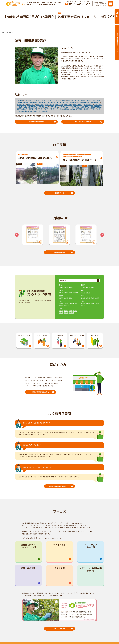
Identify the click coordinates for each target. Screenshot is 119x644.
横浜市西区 (33, 103)
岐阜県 (83, 298)
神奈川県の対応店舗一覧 (83, 122)
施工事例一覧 (59, 193)
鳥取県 (83, 303)
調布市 (44, 101)
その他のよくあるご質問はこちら (59, 486)
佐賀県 (66, 311)
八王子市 (20, 101)
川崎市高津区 (33, 107)
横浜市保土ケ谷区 (62, 103)
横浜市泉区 (68, 105)
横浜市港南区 (21, 105)
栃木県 (88, 287)
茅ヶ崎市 (60, 109)
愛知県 (92, 298)
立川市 (26, 101)
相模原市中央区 (96, 107)
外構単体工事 (59, 545)
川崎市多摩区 (43, 107)
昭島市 (38, 101)
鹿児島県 (71, 313)
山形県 (66, 287)
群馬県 (92, 287)
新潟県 (61, 298)
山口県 (83, 305)
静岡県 (88, 298)
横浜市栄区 (59, 105)
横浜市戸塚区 (95, 103)
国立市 (77, 101)
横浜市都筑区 (88, 105)
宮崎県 (66, 313)
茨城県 (83, 287)
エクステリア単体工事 (91, 546)
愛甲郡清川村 (43, 111)
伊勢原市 (79, 109)
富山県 (83, 293)
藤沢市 (53, 109)
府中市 (32, 101)
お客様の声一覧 (59, 252)
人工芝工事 (59, 569)
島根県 (88, 303)
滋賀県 (61, 303)
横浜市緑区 (40, 105)
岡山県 (92, 303)
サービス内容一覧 (59, 629)
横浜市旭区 (31, 105)
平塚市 (41, 109)
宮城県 (61, 287)
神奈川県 (76, 293)
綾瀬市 (99, 109)
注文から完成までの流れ (41, 392)
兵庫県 (75, 303)
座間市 (93, 109)
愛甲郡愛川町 (33, 111)
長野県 (71, 298)
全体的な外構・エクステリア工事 (28, 546)
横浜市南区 (51, 103)
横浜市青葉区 (78, 105)
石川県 (88, 293)
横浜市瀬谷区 (49, 105)
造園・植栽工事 (28, 569)
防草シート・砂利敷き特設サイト (91, 570)
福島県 (71, 287)
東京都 (71, 293)
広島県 (97, 303)
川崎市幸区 (98, 105)
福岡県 (61, 311)
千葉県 (66, 293)
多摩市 (83, 101)
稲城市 (89, 101)
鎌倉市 (47, 109)
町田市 (50, 101)
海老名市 (87, 109)
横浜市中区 (42, 103)
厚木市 (67, 109)
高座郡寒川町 (22, 111)
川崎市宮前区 (54, 107)
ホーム (3, 33)
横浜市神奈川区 (23, 103)
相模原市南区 (33, 109)
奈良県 (61, 305)
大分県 (61, 313)
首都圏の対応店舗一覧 (36, 122)
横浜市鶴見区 (97, 101)
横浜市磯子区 (74, 103)
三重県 (97, 298)
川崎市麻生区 (64, 107)
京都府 (66, 303)
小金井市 (57, 101)
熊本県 (75, 311)
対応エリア (117, 17)
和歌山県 (67, 305)
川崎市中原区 (22, 107)
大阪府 (71, 303)
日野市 (64, 101)
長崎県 (70, 311)
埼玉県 (61, 293)
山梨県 (66, 298)
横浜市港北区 (85, 103)
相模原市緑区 (74, 107)
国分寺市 (70, 101)
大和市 (73, 109)
